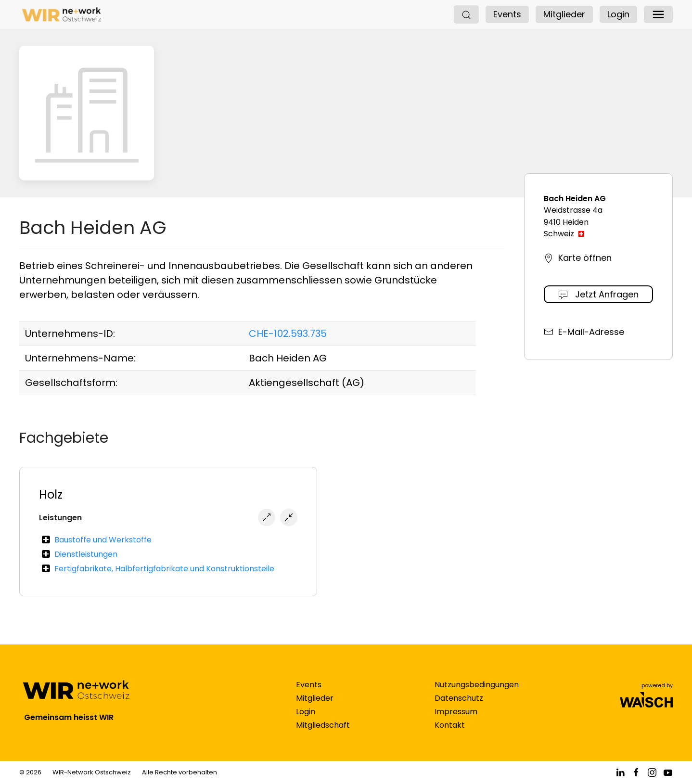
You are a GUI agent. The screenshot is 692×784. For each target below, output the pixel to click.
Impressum (456, 721)
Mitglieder (564, 14)
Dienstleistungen (86, 554)
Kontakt (450, 735)
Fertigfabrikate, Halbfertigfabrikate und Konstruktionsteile (164, 569)
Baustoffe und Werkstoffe (103, 540)
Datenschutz (459, 708)
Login (618, 14)
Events (507, 14)
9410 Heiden (566, 222)
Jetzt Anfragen (598, 294)
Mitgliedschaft (323, 735)
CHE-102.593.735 (288, 334)
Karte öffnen (578, 258)
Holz (51, 495)
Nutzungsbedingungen (477, 694)
